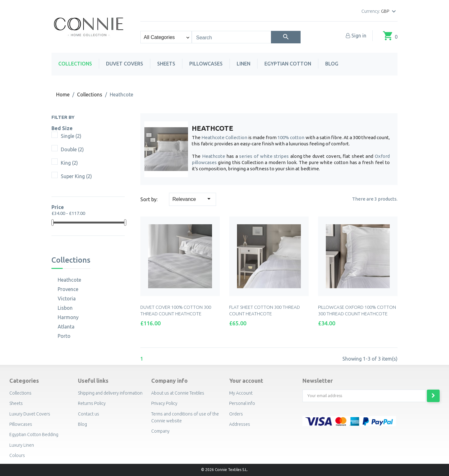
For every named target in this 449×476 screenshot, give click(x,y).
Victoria (67, 299)
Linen (244, 64)
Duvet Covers (125, 64)
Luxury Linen (22, 445)
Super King (76, 176)
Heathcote (69, 280)
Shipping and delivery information (110, 393)
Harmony (68, 317)
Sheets (166, 64)
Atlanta (66, 327)
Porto (64, 336)
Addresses (240, 424)
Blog (332, 64)
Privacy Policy (164, 403)
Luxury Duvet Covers (30, 414)
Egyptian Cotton (288, 64)
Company (160, 431)
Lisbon (65, 308)
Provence (68, 289)
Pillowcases (206, 64)
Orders (236, 414)
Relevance (193, 199)
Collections (75, 64)
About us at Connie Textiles (178, 393)
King (69, 163)
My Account (241, 393)
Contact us (89, 414)
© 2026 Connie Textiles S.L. (224, 470)
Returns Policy (92, 403)
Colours (17, 455)
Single (71, 136)
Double (72, 149)
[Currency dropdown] (389, 12)
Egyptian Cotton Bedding (34, 435)
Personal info (242, 403)
